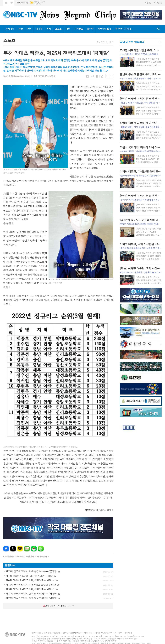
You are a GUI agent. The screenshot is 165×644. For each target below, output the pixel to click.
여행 (68, 29)
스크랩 (102, 76)
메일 (92, 76)
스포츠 (58, 29)
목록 (87, 76)
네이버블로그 (27, 549)
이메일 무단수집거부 (103, 633)
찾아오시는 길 (37, 633)
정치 (29, 29)
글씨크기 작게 (111, 76)
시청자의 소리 (104, 29)
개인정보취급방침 (53, 633)
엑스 (13, 549)
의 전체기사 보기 (98, 510)
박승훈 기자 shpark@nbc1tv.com (17, 76)
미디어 (39, 29)
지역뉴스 (79, 29)
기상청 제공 (38, 4)
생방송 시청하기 (123, 29)
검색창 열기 (159, 29)
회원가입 (148, 3)
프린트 (97, 76)
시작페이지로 (6, 3)
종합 (21, 29)
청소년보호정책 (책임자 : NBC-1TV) (78, 633)
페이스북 (6, 549)
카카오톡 (20, 549)
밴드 (41, 549)
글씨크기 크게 (107, 76)
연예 (49, 29)
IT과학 (90, 29)
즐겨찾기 (12, 3)
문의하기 (128, 633)
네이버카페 (34, 549)
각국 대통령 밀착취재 (132, 42)
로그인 (156, 3)
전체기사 (10, 29)
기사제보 (118, 633)
